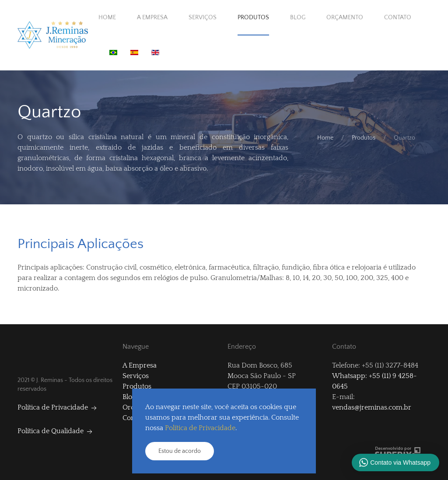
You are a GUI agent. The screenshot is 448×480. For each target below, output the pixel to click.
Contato (398, 18)
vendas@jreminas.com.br (372, 407)
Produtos (253, 18)
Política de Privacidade (58, 407)
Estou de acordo (180, 451)
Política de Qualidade (56, 431)
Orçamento (345, 18)
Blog (298, 18)
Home (107, 18)
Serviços (203, 18)
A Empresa (152, 18)
